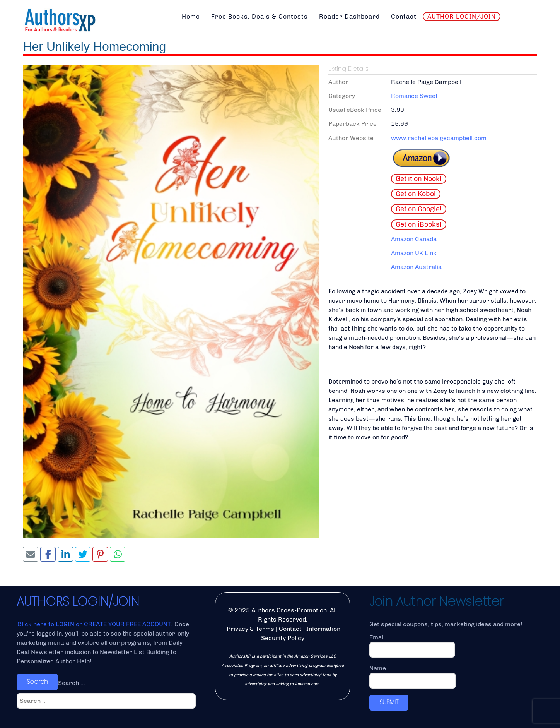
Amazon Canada (414, 239)
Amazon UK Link (414, 253)
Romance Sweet (414, 96)
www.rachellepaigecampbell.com (439, 138)
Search (37, 682)
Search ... (72, 683)
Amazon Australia (416, 267)
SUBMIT (389, 702)
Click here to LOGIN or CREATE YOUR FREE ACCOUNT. (96, 624)
